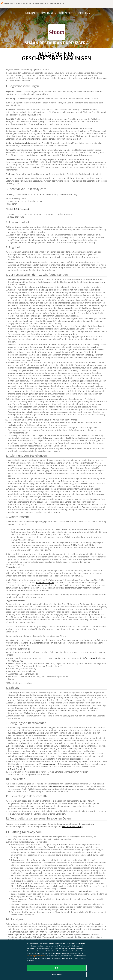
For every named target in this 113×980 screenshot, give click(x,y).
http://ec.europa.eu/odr (46, 764)
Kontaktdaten (67, 13)
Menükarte (32, 13)
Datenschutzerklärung (72, 827)
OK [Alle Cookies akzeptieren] (56, 968)
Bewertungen (49, 13)
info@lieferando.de (21, 209)
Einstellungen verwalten (36, 956)
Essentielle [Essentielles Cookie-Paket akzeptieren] (56, 975)
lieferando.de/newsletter (62, 786)
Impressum (84, 13)
